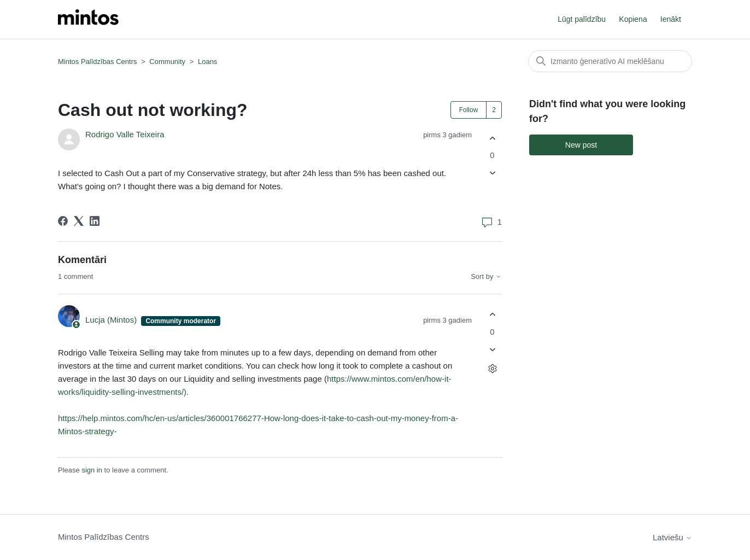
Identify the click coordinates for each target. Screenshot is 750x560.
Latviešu (672, 537)
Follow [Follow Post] (469, 110)
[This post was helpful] (492, 138)
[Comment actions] (492, 368)
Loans (207, 62)
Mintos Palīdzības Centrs (98, 62)
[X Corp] (79, 221)
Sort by (486, 277)
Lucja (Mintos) (112, 320)
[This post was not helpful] (492, 173)
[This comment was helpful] (492, 315)
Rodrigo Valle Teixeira (125, 134)
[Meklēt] (610, 61)
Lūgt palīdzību (582, 19)
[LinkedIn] (95, 221)
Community (167, 62)
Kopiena (633, 19)
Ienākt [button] (671, 19)
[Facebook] (63, 221)
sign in (92, 470)
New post (581, 145)
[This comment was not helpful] (492, 349)
